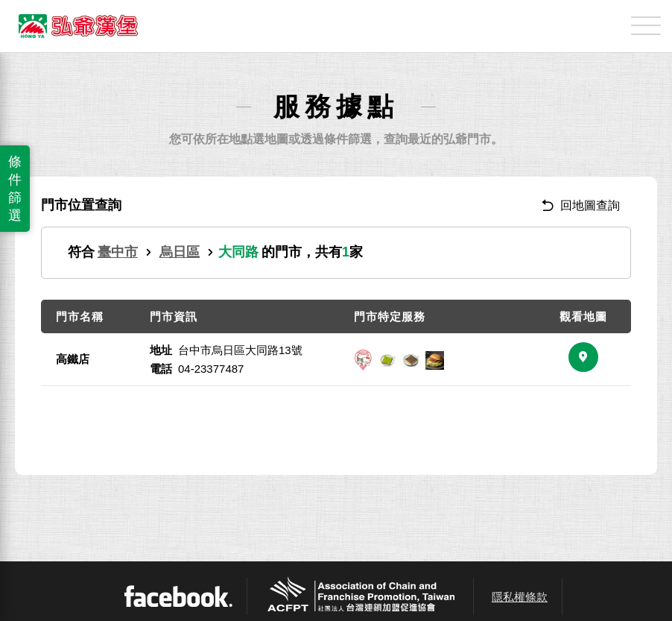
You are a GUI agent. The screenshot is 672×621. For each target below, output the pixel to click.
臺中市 (118, 252)
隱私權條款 (520, 597)
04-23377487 (211, 369)
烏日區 (180, 252)
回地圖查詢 (581, 205)
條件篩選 (15, 189)
